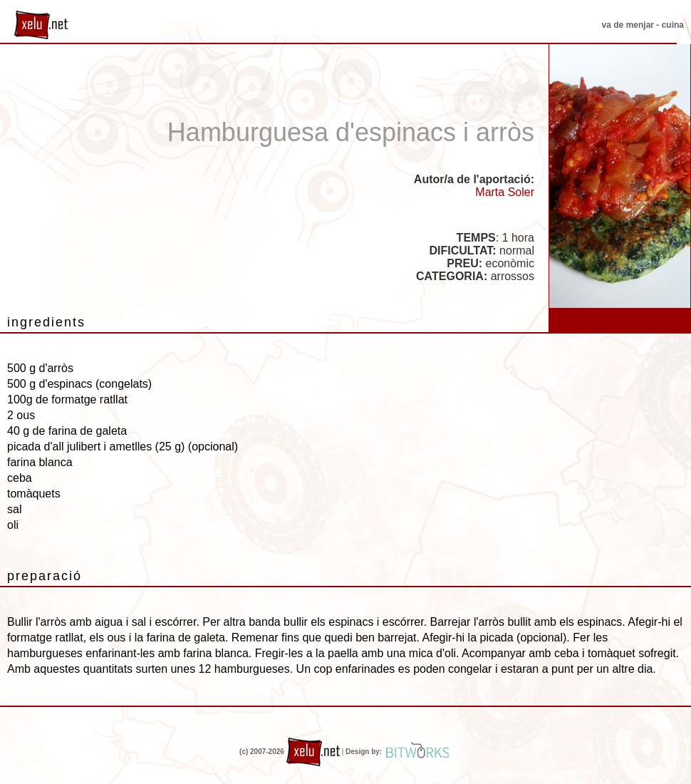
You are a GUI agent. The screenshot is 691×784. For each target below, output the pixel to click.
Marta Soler (505, 192)
